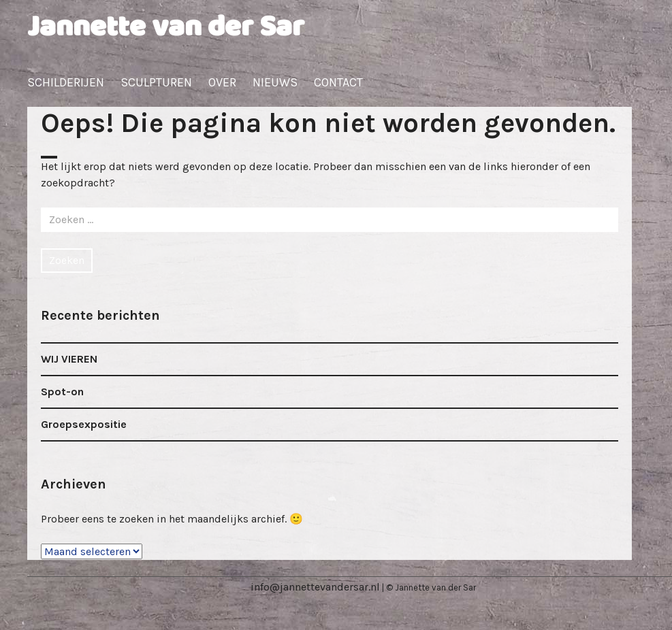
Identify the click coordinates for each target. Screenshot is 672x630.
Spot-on (62, 392)
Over (222, 82)
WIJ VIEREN (69, 359)
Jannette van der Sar (166, 28)
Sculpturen (156, 82)
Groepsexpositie (84, 424)
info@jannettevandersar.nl (315, 587)
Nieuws (275, 82)
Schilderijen (66, 82)
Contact (338, 82)
